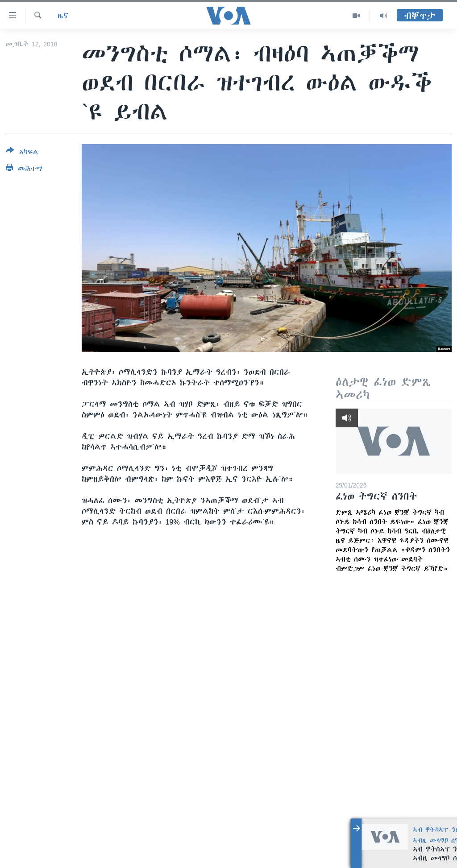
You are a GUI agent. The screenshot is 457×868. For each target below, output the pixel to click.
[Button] (22, 153)
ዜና (63, 16)
